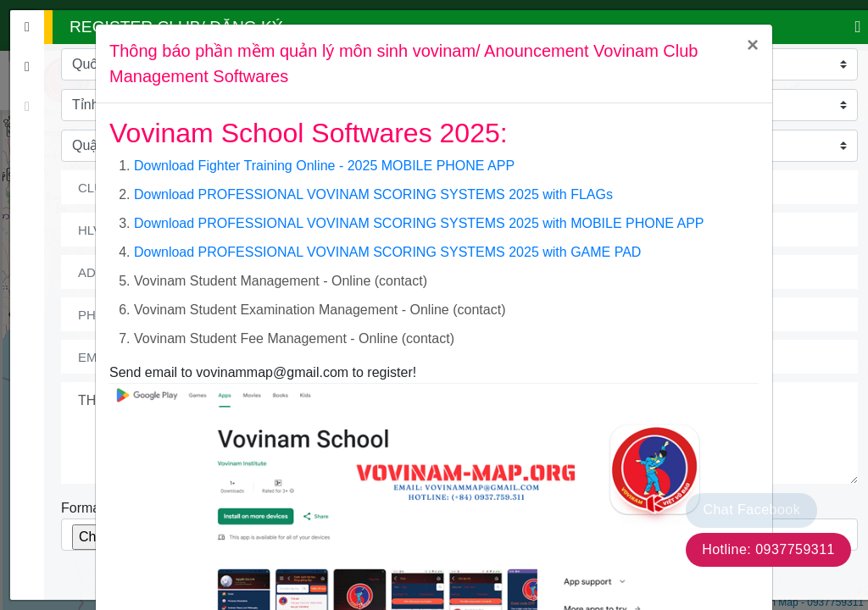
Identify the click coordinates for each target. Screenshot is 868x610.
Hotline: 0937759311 (768, 549)
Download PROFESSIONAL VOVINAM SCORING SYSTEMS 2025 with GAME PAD (387, 252)
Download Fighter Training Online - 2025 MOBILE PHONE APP (324, 166)
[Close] (753, 45)
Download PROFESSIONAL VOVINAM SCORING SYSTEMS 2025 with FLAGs (373, 194)
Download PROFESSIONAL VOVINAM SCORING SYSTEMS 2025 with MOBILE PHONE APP (419, 223)
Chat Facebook (751, 510)
